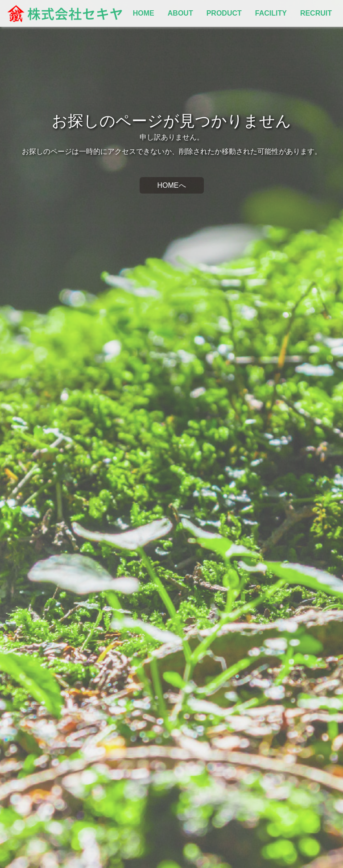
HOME (144, 13)
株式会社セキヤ (65, 14)
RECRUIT (316, 13)
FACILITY (271, 13)
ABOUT (180, 13)
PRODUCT (224, 13)
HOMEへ (172, 185)
